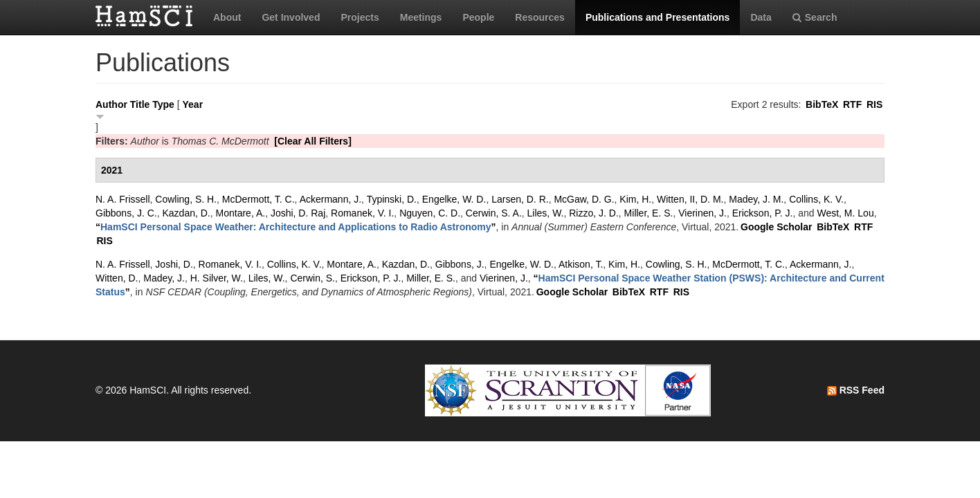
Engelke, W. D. (454, 199)
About (227, 17)
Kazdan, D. (186, 213)
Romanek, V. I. (362, 213)
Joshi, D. (174, 264)
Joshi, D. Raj (298, 213)
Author (111, 104)
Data (761, 17)
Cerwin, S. (312, 278)
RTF (852, 104)
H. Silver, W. (217, 278)
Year (193, 104)
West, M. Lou (845, 213)
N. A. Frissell (123, 199)
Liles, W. (546, 213)
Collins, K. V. (816, 199)
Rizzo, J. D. (594, 213)
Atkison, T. (581, 264)
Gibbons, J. (460, 264)
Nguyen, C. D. (430, 213)
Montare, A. (241, 213)
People (478, 17)
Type (163, 104)
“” (296, 227)
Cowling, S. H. (186, 199)
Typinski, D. (392, 199)
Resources (540, 17)
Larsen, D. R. (520, 199)
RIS (874, 104)
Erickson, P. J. (763, 213)
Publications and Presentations (658, 17)
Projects (360, 17)
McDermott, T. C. (258, 199)
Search (815, 17)
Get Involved (291, 17)
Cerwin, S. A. (494, 213)
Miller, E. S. (649, 213)
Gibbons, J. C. (126, 213)
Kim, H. (635, 199)
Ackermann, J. (330, 199)
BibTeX (822, 104)
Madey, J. (164, 278)
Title (140, 104)
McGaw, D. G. (584, 199)
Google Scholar (776, 227)
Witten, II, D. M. (690, 199)
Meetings (421, 17)
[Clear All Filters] (313, 141)
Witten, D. (117, 278)
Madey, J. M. (756, 199)
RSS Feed (856, 390)
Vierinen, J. (702, 213)
